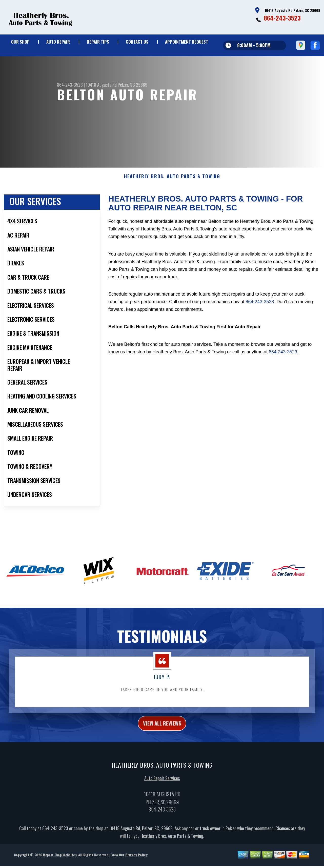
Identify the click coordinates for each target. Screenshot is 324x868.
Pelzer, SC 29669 (133, 85)
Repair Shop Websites (60, 860)
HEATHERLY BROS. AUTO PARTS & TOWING (172, 180)
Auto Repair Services (162, 783)
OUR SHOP (20, 42)
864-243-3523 (282, 18)
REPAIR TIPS (98, 42)
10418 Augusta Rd (101, 85)
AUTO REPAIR (58, 42)
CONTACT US (137, 42)
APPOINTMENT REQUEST (187, 42)
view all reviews (162, 727)
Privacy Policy (136, 860)
